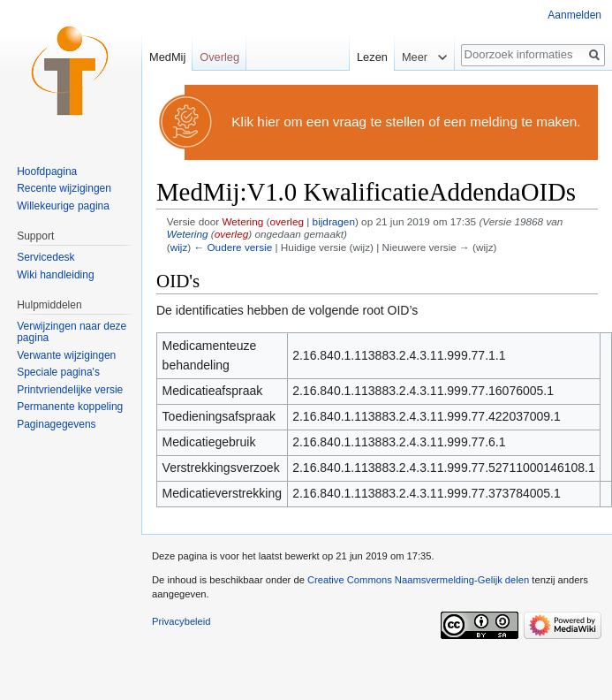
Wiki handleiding (55, 275)
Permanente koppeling (70, 407)
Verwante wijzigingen (66, 355)
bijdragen (334, 221)
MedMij (167, 57)
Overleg (219, 57)
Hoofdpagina (47, 171)
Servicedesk (45, 257)
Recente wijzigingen (64, 188)
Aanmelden (574, 15)
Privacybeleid (181, 621)
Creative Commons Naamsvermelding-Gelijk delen (418, 580)
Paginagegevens (56, 424)
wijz (179, 247)
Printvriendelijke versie (70, 390)
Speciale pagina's (58, 372)
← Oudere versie (233, 247)
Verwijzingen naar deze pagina (72, 332)
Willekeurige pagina (63, 206)
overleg (287, 221)
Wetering (188, 234)
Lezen (367, 57)
